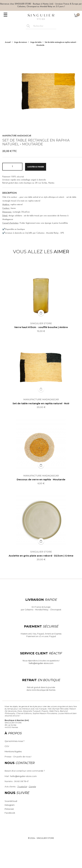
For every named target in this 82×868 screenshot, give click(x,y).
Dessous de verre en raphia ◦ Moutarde (41, 480)
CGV (7, 746)
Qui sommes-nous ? (15, 741)
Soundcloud (11, 801)
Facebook (10, 813)
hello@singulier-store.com (41, 663)
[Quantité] (12, 167)
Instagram (10, 805)
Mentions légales (13, 751)
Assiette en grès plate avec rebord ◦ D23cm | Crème (41, 556)
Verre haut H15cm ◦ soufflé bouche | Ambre (41, 327)
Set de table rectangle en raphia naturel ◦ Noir (41, 404)
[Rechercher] (44, 26)
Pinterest (9, 809)
